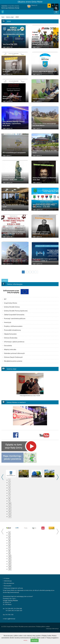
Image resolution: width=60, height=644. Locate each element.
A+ (57, 6)
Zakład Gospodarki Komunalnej (13, 315)
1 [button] (9, 480)
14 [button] (10, 514)
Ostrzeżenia (7, 346)
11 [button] (10, 506)
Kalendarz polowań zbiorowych (14, 353)
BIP (4, 299)
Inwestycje (7, 322)
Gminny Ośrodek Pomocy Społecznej (15, 311)
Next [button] (58, 477)
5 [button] (9, 490)
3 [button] (9, 485)
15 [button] (10, 517)
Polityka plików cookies (43, 626)
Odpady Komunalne (9, 334)
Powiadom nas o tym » (9, 598)
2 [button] (9, 483)
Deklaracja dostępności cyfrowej (13, 588)
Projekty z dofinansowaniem (12, 326)
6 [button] (9, 493)
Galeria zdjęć (10, 17)
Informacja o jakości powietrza (13, 342)
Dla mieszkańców (9, 583)
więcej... (26, 640)
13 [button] (10, 511)
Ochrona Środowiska (10, 338)
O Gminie (6, 578)
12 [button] (10, 509)
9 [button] (9, 501)
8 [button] (9, 498)
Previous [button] (2, 477)
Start (3, 17)
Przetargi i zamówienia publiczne (14, 318)
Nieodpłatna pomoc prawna (12, 361)
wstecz (5, 281)
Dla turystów (7, 586)
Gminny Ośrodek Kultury (11, 307)
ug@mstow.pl (11, 619)
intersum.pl (55, 629)
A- (53, 6)
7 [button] (9, 496)
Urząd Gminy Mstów (10, 303)
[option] (30, 385)
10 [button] (10, 504)
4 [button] (9, 488)
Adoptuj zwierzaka (9, 349)
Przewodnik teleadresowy (12, 330)
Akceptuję (35, 640)
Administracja (7, 581)
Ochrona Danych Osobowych (13, 357)
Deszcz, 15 (34, 5)
